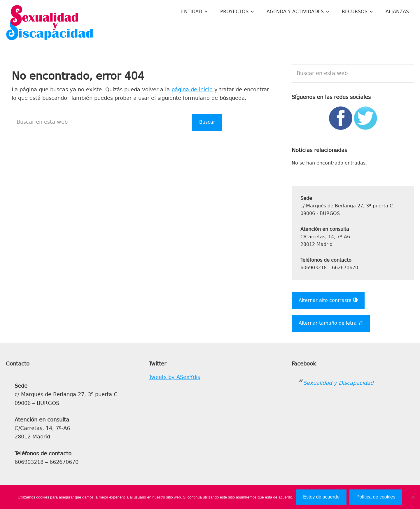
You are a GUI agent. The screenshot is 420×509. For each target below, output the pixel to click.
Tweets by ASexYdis (174, 377)
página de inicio (192, 90)
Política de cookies (376, 497)
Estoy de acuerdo (321, 497)
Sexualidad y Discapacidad (50, 23)
